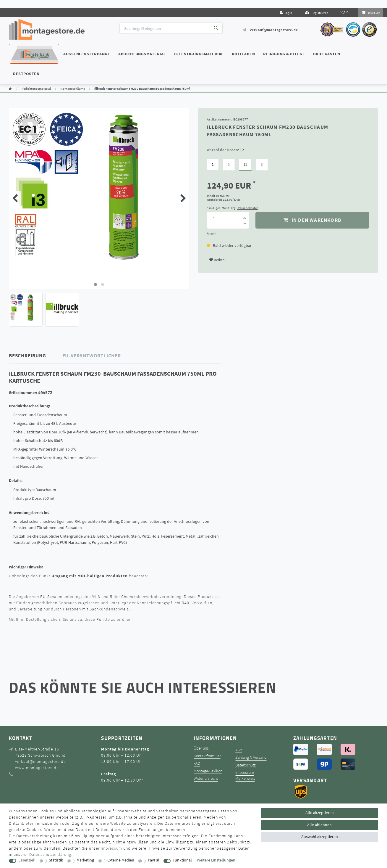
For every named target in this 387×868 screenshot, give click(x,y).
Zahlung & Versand (251, 757)
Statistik (56, 860)
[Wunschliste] (345, 12)
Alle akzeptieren (320, 813)
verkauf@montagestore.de (274, 30)
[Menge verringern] (245, 224)
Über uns (201, 748)
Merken (217, 260)
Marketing (85, 860)
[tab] (36, 356)
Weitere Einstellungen (216, 860)
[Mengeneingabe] (214, 219)
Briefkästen (327, 54)
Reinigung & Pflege (284, 54)
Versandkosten (248, 208)
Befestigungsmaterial (199, 54)
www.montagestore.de (37, 768)
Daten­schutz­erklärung (50, 854)
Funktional (182, 860)
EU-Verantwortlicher (92, 356)
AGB (239, 750)
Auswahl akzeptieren (320, 837)
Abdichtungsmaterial (142, 54)
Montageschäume (73, 89)
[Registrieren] (317, 13)
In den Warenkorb (312, 220)
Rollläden (243, 54)
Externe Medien (121, 860)
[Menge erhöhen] (245, 216)
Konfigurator (27, 48)
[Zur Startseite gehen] (10, 89)
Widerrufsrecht (206, 778)
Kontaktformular (207, 756)
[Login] (286, 13)
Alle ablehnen (319, 825)
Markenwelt (245, 778)
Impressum (245, 773)
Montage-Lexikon (208, 771)
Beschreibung (27, 356)
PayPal (154, 860)
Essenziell (27, 860)
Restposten (26, 74)
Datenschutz (246, 765)
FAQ (197, 763)
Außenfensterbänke (87, 54)
